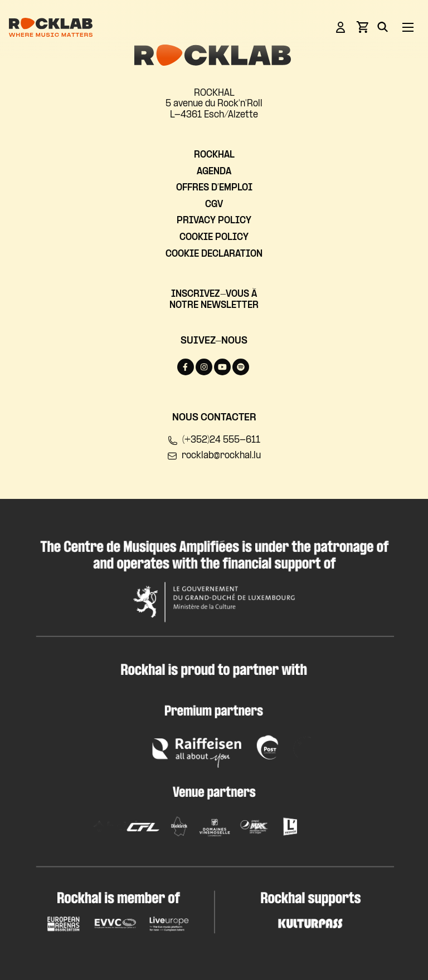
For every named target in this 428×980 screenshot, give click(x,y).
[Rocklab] (51, 29)
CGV (214, 205)
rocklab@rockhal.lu (214, 456)
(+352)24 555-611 (214, 440)
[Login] (341, 29)
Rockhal (214, 155)
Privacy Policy (214, 221)
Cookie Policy (214, 237)
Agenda (214, 172)
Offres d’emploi (214, 188)
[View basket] (362, 30)
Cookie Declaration (214, 254)
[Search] (383, 29)
